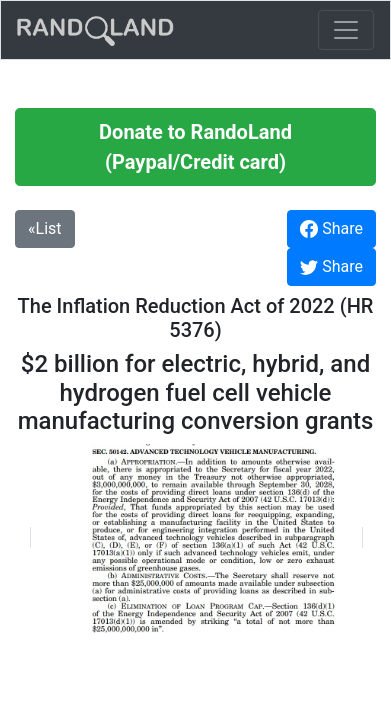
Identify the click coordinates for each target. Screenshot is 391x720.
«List (45, 228)
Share (331, 229)
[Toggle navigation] (346, 30)
